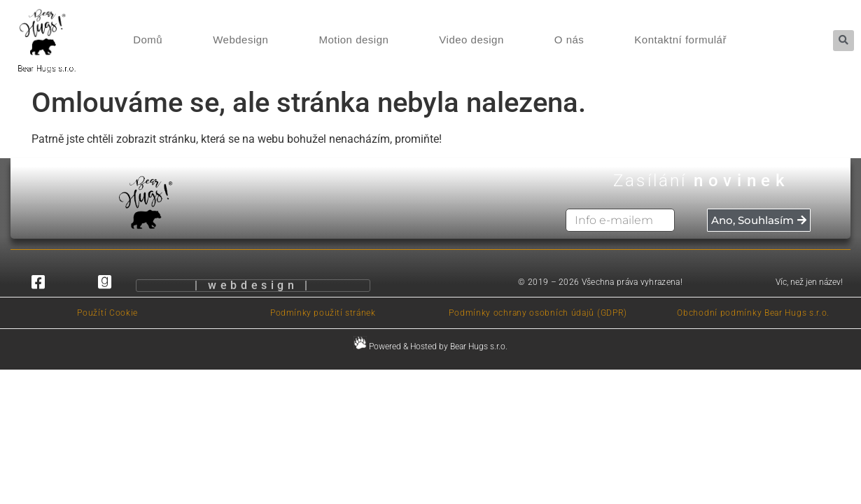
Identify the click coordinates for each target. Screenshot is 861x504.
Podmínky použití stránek (323, 313)
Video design (471, 40)
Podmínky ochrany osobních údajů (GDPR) (538, 313)
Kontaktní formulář (680, 40)
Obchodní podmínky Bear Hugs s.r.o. (753, 313)
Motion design (353, 40)
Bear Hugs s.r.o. (40, 69)
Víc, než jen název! (809, 282)
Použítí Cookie (107, 313)
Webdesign (240, 40)
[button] (843, 41)
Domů (148, 40)
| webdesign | (253, 287)
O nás (569, 40)
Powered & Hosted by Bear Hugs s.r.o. (430, 346)
